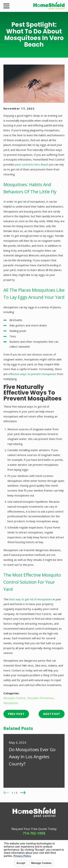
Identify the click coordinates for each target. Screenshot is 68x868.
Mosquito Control (14, 698)
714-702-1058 (34, 833)
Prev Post (16, 714)
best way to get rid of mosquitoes (31, 599)
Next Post (52, 714)
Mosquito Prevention (40, 698)
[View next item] (23, 793)
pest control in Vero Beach (32, 164)
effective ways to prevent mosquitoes (32, 374)
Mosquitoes (11, 703)
